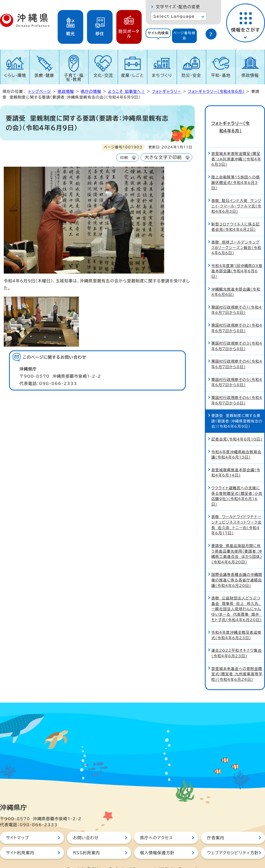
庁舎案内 (216, 827)
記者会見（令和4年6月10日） (237, 429)
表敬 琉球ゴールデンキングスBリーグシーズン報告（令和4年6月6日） (236, 237)
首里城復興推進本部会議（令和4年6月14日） (236, 462)
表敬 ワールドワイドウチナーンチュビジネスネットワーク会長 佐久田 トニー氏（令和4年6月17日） (236, 515)
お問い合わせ (86, 827)
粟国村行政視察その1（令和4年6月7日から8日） (237, 299)
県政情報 (250, 75)
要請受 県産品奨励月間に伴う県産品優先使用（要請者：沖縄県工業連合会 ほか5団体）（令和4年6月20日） (237, 543)
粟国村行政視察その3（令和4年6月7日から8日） (237, 336)
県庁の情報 (91, 91)
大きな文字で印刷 (163, 157)
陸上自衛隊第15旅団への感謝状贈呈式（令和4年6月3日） (236, 172)
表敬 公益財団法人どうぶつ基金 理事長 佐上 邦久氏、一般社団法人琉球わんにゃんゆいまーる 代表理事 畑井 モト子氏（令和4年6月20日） (237, 598)
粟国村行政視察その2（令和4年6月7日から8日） (237, 317)
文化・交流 (103, 75)
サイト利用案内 (20, 842)
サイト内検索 (158, 33)
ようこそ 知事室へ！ (126, 91)
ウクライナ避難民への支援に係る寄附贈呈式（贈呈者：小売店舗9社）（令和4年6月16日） (237, 486)
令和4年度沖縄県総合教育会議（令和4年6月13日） (236, 444)
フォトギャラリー (167, 91)
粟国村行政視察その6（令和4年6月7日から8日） (237, 390)
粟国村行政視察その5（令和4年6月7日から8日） (237, 372)
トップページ (40, 91)
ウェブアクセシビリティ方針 (233, 842)
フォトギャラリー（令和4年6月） (216, 91)
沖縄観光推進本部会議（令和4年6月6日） (236, 281)
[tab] (158, 36)
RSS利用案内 (86, 842)
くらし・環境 (15, 75)
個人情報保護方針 (157, 842)
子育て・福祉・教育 (74, 77)
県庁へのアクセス (157, 827)
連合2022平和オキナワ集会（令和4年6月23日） (237, 643)
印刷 (124, 158)
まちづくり (162, 75)
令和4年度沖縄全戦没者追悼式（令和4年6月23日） (236, 625)
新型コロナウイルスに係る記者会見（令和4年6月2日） (236, 216)
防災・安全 (191, 75)
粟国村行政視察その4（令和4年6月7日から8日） (237, 354)
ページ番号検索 (184, 36)
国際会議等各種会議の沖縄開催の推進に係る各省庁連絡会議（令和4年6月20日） (237, 570)
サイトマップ (17, 827)
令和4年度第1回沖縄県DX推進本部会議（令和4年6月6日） (237, 261)
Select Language (174, 16)
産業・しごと (132, 75)
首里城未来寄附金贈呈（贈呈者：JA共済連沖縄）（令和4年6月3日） (236, 149)
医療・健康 (44, 75)
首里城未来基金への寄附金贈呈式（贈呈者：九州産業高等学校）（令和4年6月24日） (237, 664)
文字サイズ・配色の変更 (178, 7)
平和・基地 (221, 75)
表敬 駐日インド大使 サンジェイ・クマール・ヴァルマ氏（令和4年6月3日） (236, 195)
